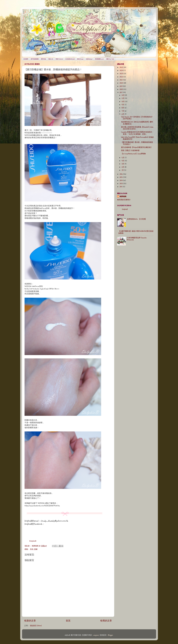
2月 (123, 167)
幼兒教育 (26, 59)
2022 (121, 77)
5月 (123, 158)
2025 (122, 67)
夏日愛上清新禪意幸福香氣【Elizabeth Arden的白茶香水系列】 (137, 128)
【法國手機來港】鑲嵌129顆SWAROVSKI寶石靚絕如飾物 (136, 232)
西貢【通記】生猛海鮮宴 (130, 151)
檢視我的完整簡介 (124, 200)
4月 (123, 161)
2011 (121, 187)
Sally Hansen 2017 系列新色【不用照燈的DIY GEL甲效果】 (137, 118)
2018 (121, 89)
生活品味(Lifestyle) (70, 59)
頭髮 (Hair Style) (110, 59)
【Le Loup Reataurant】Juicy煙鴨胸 (133, 154)
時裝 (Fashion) (59, 59)
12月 (123, 95)
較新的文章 (30, 621)
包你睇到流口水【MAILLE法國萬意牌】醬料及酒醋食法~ (137, 123)
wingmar (96, 635)
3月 (123, 164)
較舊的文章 (106, 621)
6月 (123, 114)
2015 (121, 177)
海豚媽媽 (123, 197)
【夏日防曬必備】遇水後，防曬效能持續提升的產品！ (137, 143)
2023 (121, 74)
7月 (123, 111)
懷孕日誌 (43, 59)
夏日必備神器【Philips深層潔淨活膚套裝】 (137, 147)
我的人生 (51, 59)
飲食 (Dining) (80, 59)
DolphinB (33, 541)
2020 (121, 83)
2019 (121, 86)
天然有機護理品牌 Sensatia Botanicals (137, 239)
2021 (121, 80)
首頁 (68, 621)
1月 (123, 170)
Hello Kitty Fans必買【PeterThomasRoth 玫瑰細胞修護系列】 (137, 138)
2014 (121, 181)
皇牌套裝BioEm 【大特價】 (137, 219)
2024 (121, 71)
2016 (121, 174)
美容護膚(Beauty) (99, 59)
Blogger (111, 635)
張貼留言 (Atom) (36, 626)
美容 (32, 549)
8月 (123, 108)
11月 (123, 98)
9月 (123, 105)
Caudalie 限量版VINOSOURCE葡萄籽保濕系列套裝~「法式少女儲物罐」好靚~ (137, 133)
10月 (123, 102)
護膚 (36, 549)
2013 (121, 184)
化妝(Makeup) (89, 59)
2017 (121, 93)
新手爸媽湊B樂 (35, 59)
